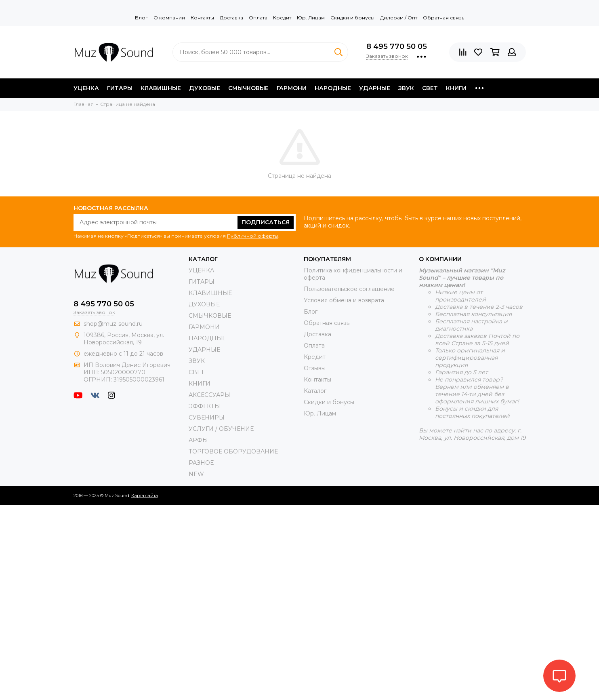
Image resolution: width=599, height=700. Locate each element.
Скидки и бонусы (352, 18)
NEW (196, 474)
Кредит (282, 18)
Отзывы (315, 368)
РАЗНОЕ (201, 463)
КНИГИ (456, 88)
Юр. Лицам (311, 18)
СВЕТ (430, 88)
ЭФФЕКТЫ (204, 406)
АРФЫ (198, 440)
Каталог (315, 391)
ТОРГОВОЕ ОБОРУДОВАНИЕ (233, 451)
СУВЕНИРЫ (207, 417)
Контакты (202, 18)
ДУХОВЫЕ (205, 88)
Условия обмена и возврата (344, 300)
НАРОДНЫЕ (333, 88)
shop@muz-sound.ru (113, 324)
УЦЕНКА (86, 88)
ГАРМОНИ (292, 88)
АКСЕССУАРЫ (209, 395)
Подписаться (266, 222)
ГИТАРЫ (120, 88)
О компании (169, 18)
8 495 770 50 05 (397, 46)
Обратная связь (443, 18)
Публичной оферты (253, 236)
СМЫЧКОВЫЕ (248, 88)
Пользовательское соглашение (349, 289)
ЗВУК (406, 88)
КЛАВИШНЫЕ (161, 88)
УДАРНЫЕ (375, 88)
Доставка (231, 18)
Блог (141, 18)
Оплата (258, 18)
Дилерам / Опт (399, 18)
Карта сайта (145, 495)
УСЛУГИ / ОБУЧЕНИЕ (221, 429)
